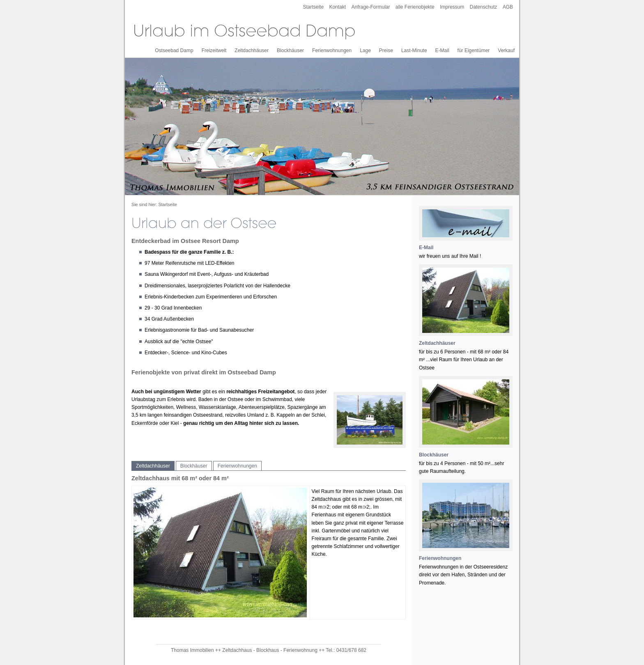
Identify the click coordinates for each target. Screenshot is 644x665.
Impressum (452, 7)
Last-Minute (414, 50)
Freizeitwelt (214, 50)
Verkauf (506, 50)
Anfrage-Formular (370, 7)
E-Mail (442, 50)
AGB (508, 7)
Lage (365, 50)
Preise (386, 50)
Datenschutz (484, 7)
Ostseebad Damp (174, 50)
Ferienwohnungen (332, 50)
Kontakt (337, 7)
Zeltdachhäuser (252, 50)
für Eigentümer (474, 50)
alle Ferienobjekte (415, 7)
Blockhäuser (290, 50)
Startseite (313, 7)
